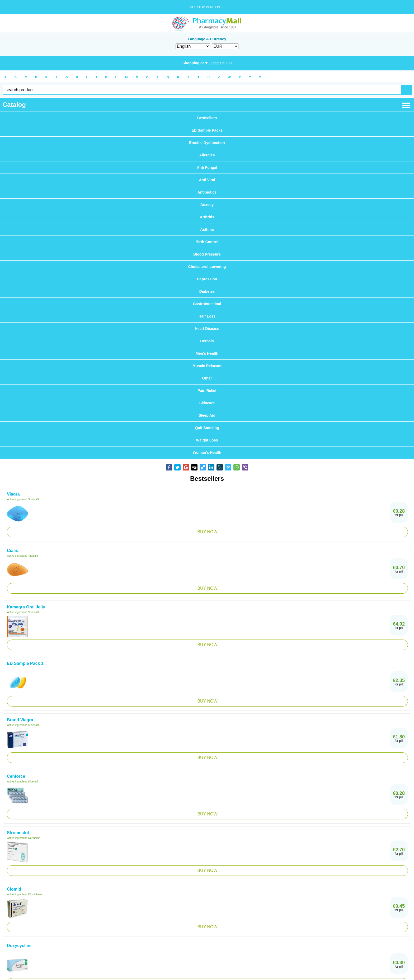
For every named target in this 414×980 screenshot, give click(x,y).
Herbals (207, 341)
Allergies (207, 155)
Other (207, 378)
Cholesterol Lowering (207, 267)
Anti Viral (207, 180)
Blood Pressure (207, 254)
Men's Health (207, 353)
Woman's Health (207, 453)
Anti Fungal (207, 167)
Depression (207, 279)
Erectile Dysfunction (207, 143)
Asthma (207, 229)
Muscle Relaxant (207, 366)
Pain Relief (207, 391)
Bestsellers (207, 118)
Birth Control (207, 242)
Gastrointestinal (207, 304)
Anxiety (207, 205)
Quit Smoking (207, 428)
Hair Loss (207, 316)
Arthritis (207, 217)
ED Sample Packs (207, 130)
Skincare (207, 403)
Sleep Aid (207, 415)
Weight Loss (207, 440)
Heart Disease (207, 329)
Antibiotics (207, 192)
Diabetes (207, 291)
